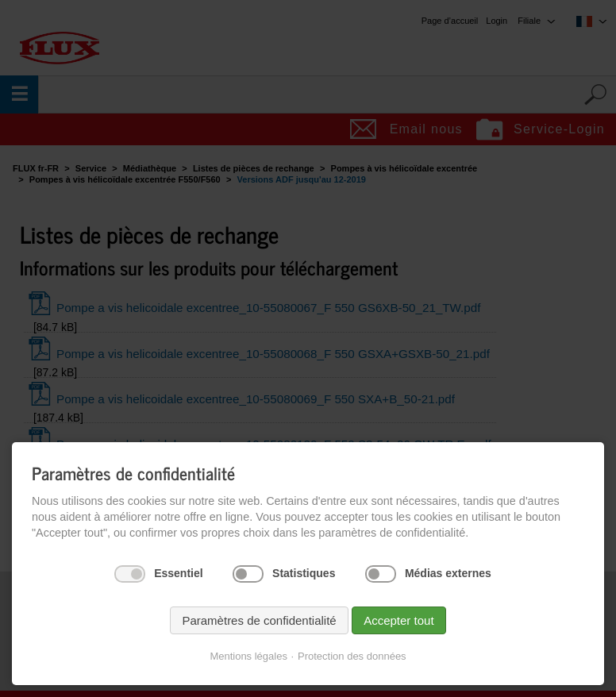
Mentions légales (248, 656)
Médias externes (448, 573)
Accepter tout (398, 620)
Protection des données (352, 656)
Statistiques (304, 573)
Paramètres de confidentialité (259, 620)
